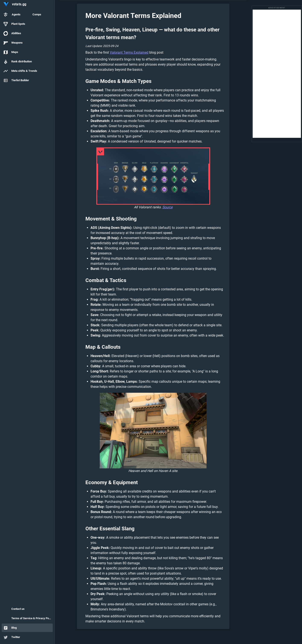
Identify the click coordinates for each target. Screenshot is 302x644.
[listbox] (27, 48)
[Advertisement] (277, 74)
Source (167, 207)
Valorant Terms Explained (129, 52)
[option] (27, 15)
